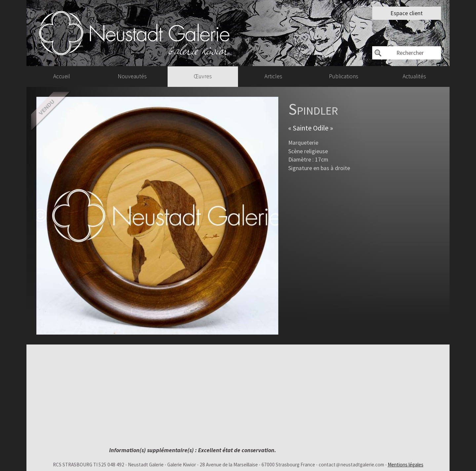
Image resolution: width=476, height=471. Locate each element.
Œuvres (203, 76)
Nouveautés (132, 76)
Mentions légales (406, 465)
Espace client (407, 13)
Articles (273, 76)
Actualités (414, 76)
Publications (344, 76)
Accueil (62, 76)
